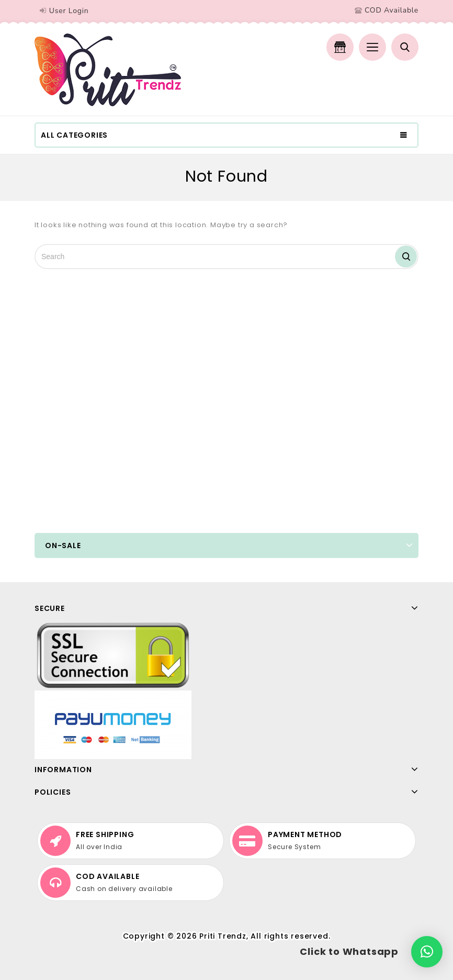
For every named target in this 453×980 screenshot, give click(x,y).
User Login (69, 11)
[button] (427, 952)
